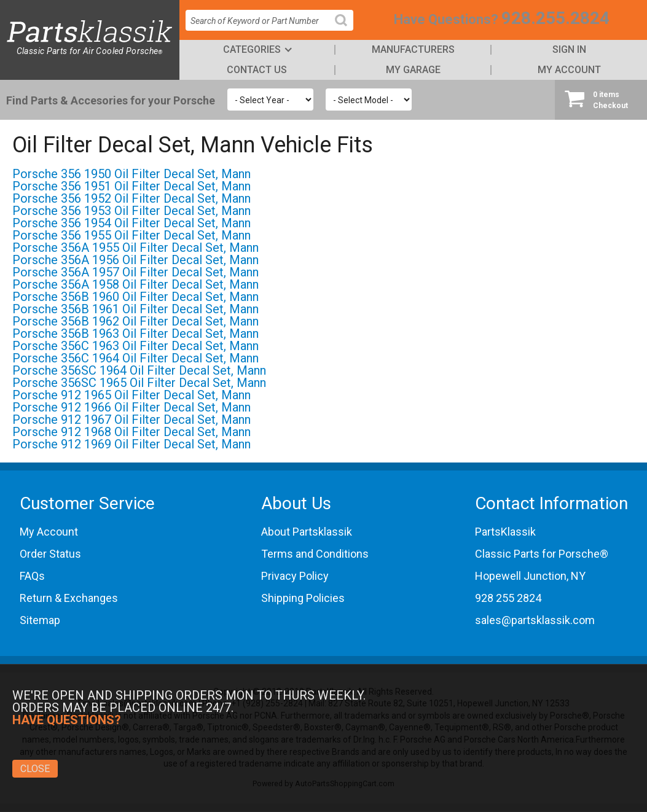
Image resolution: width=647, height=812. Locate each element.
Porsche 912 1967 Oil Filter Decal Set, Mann (131, 420)
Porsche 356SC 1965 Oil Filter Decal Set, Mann (139, 383)
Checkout (601, 100)
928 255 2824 (508, 598)
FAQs (32, 576)
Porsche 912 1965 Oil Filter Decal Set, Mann (131, 395)
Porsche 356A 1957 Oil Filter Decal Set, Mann (135, 272)
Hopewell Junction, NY (530, 576)
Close (35, 769)
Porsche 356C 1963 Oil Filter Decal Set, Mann (135, 346)
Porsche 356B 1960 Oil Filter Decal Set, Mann (135, 297)
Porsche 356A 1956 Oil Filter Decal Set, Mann (135, 260)
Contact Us (257, 70)
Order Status (50, 554)
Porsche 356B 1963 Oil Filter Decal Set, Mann (135, 334)
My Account (569, 70)
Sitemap (40, 620)
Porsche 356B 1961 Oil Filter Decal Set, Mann (135, 309)
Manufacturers (413, 49)
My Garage (413, 70)
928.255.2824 (555, 18)
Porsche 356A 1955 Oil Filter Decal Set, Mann (135, 248)
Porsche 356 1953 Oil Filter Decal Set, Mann (131, 211)
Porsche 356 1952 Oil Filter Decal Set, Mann (131, 198)
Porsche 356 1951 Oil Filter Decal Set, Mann (131, 186)
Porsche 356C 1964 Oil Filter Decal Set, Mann (135, 358)
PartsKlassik (505, 532)
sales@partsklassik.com (535, 620)
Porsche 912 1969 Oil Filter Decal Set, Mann (131, 444)
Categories (252, 49)
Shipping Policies (303, 598)
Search (346, 30)
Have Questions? (446, 19)
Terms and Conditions (315, 554)
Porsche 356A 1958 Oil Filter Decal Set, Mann (135, 284)
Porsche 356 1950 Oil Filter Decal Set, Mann (131, 174)
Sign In (569, 49)
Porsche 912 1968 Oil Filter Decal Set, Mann (131, 432)
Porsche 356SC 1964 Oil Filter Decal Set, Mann (139, 370)
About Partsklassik (307, 532)
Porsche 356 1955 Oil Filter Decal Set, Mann (131, 235)
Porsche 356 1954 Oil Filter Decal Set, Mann (131, 223)
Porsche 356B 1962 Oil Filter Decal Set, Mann (135, 321)
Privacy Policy (295, 576)
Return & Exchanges (69, 598)
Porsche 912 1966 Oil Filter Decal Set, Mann (131, 407)
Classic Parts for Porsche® (542, 554)
